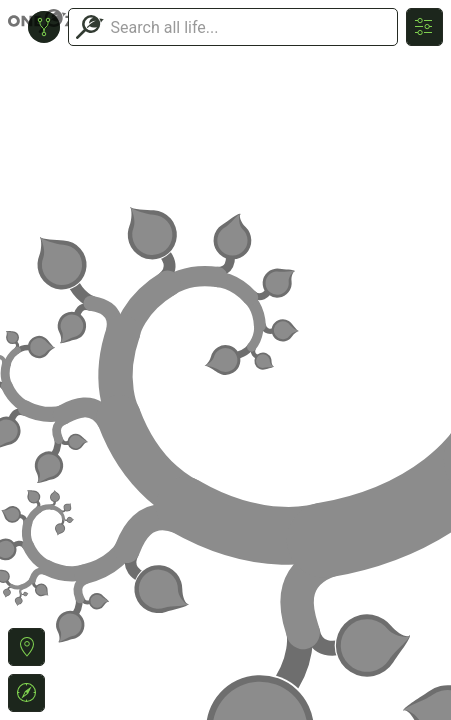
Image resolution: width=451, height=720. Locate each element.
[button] (26, 647)
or (225, 360)
